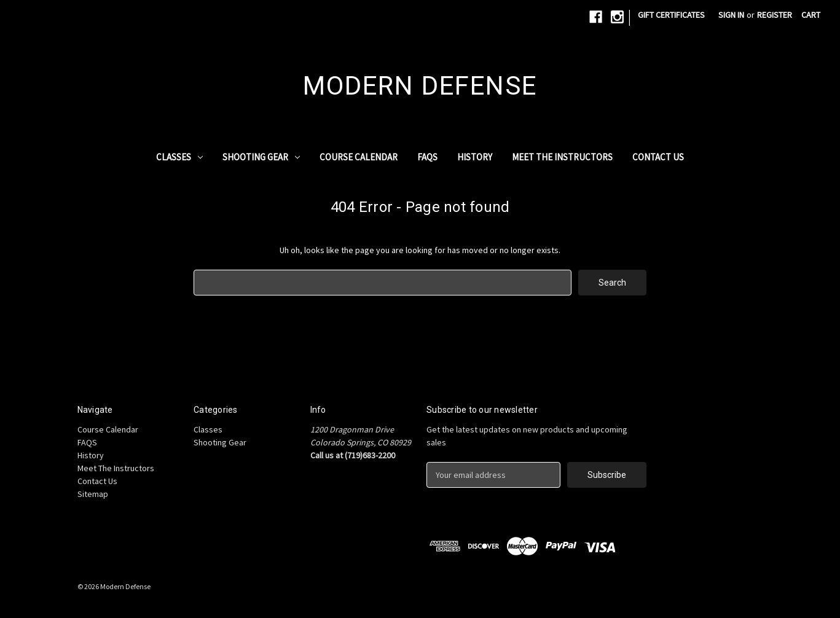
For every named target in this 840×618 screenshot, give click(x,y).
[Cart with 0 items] (811, 15)
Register (775, 15)
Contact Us (658, 157)
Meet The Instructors (562, 157)
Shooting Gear (261, 157)
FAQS (427, 157)
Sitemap (93, 494)
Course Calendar (359, 157)
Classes (179, 157)
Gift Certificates (671, 15)
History (475, 157)
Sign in (731, 15)
